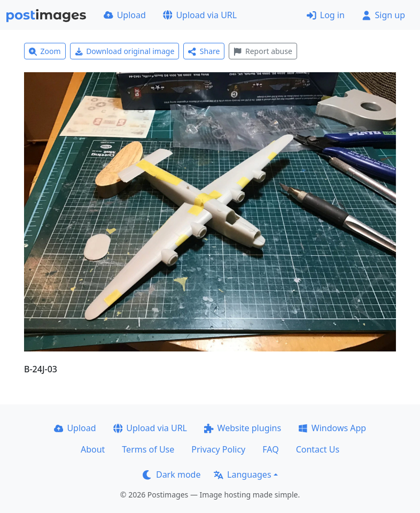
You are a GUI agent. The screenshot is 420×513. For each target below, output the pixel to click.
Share (204, 51)
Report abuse (263, 51)
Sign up (383, 15)
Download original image (125, 51)
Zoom (45, 51)
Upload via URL (200, 15)
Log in (326, 15)
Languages (242, 474)
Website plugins (243, 428)
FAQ (270, 449)
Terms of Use (148, 449)
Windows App (332, 428)
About (93, 449)
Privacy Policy (218, 449)
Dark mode (172, 474)
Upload (125, 15)
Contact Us (318, 449)
